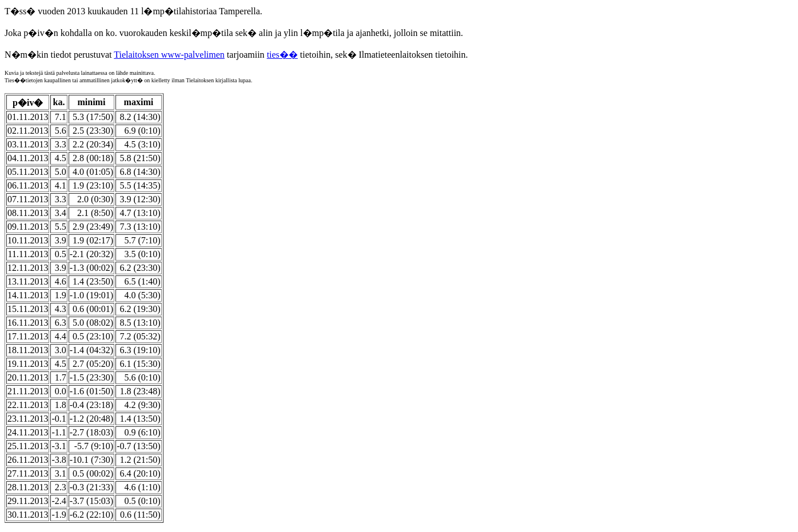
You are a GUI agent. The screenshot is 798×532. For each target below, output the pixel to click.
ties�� (282, 55)
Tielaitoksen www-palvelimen (169, 55)
